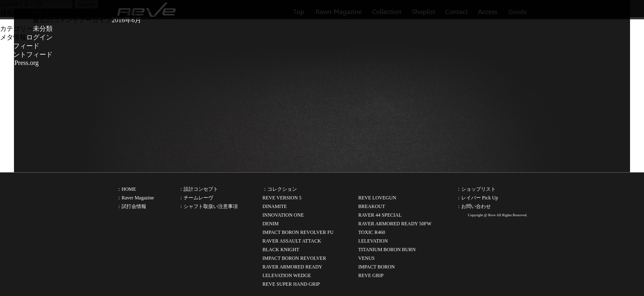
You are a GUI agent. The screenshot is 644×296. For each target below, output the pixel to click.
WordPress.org (19, 63)
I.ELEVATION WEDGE (287, 275)
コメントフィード (26, 54)
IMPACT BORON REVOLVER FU (298, 232)
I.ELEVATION (373, 241)
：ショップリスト (476, 189)
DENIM (270, 224)
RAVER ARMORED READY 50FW (395, 224)
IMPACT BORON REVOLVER (294, 258)
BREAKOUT (371, 206)
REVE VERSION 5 (282, 198)
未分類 (43, 29)
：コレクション (280, 189)
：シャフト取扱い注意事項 (208, 206)
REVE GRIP (371, 275)
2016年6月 (126, 20)
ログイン (39, 37)
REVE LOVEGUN (377, 198)
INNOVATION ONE (283, 215)
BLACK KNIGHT (281, 250)
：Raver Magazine (135, 198)
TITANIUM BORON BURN (387, 250)
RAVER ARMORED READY (292, 267)
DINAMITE (275, 206)
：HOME (126, 189)
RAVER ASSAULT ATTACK (292, 241)
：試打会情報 (131, 206)
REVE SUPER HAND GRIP (291, 284)
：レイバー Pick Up (477, 198)
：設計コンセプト (198, 189)
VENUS (366, 258)
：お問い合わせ (474, 206)
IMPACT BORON (376, 267)
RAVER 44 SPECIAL (380, 215)
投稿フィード (20, 46)
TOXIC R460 (371, 232)
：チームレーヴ (196, 198)
